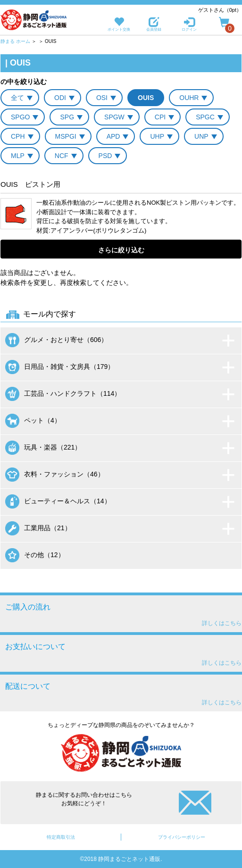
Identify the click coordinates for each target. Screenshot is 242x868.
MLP (18, 156)
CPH (18, 136)
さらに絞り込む (121, 250)
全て (17, 98)
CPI (160, 117)
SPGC (205, 117)
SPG (67, 117)
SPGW (114, 117)
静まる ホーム (15, 41)
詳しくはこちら (222, 623)
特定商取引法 (61, 837)
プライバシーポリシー (182, 837)
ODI (60, 98)
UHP (157, 136)
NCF (62, 156)
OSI (102, 98)
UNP (201, 136)
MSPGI (66, 136)
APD (113, 136)
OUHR (189, 98)
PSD (105, 156)
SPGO (20, 117)
